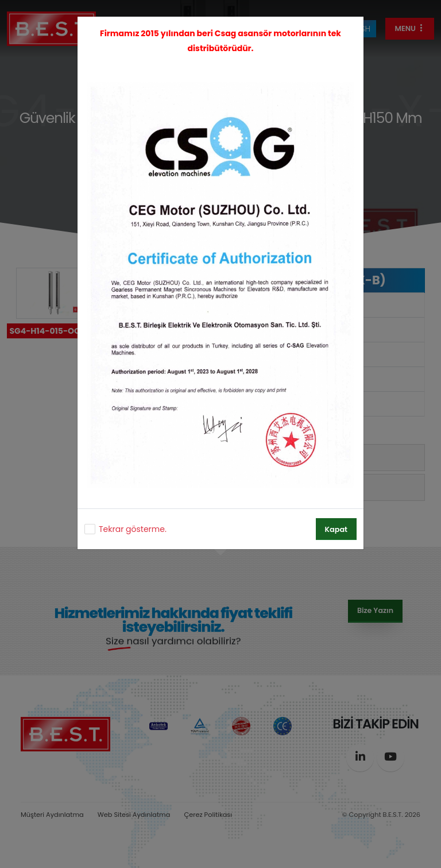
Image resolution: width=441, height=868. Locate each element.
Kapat (336, 529)
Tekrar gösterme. (133, 529)
